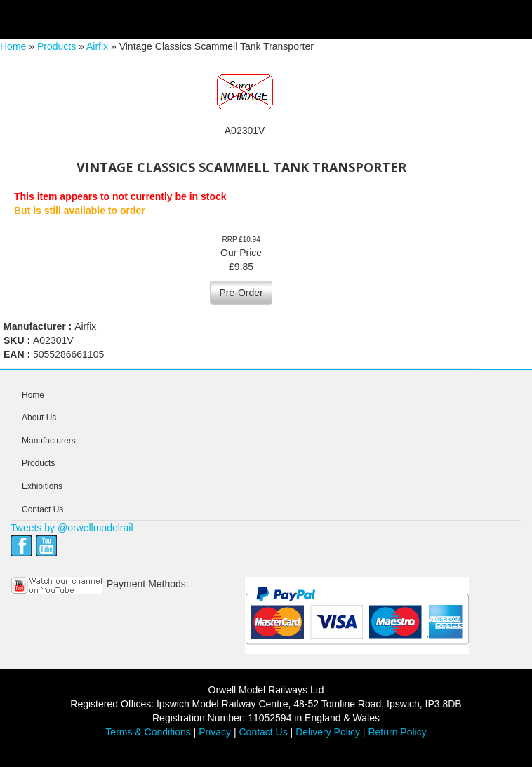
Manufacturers (49, 441)
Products (56, 46)
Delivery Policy (328, 732)
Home (13, 46)
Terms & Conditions (148, 732)
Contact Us (42, 509)
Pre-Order (241, 293)
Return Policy (397, 732)
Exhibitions (42, 486)
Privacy (215, 732)
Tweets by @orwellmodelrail (72, 528)
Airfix (97, 46)
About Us (39, 418)
